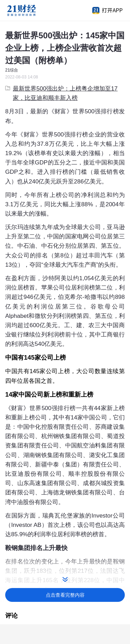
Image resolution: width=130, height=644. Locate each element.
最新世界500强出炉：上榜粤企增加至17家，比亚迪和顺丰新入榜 (61, 93)
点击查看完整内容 (65, 595)
